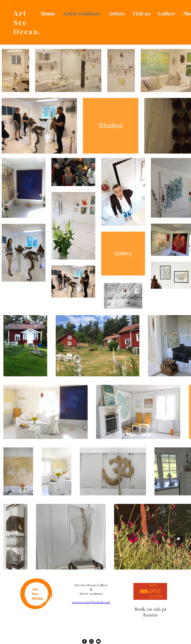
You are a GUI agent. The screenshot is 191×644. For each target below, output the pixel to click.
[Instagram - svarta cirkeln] (91, 641)
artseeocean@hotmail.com (91, 602)
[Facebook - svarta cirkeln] (84, 641)
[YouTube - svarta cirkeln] (98, 641)
